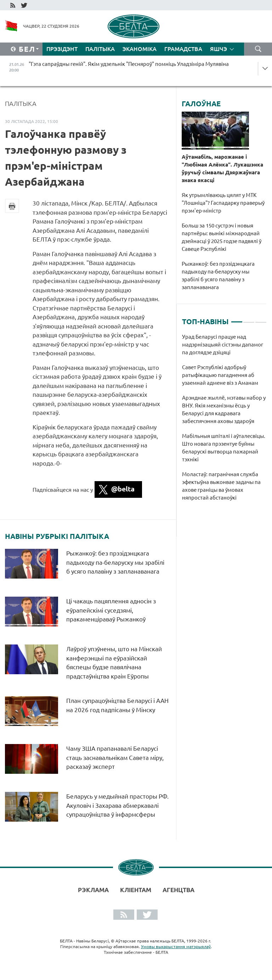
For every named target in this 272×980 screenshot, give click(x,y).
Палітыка (100, 49)
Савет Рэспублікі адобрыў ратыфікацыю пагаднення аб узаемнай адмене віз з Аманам (220, 375)
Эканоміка (140, 49)
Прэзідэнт (62, 49)
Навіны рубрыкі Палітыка (57, 536)
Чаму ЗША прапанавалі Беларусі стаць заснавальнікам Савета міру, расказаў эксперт (115, 757)
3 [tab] (261, 319)
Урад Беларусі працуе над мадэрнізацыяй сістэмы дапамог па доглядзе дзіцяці (223, 345)
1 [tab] (237, 319)
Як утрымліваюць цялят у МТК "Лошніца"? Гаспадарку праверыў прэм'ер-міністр (223, 203)
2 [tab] (249, 319)
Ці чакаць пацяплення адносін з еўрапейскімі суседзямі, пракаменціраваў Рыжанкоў (111, 610)
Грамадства (183, 49)
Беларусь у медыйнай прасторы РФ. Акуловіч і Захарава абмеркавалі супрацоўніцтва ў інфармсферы (117, 805)
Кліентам (136, 890)
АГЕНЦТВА (178, 890)
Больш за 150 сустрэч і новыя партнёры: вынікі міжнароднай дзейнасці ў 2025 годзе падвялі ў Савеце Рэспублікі (222, 237)
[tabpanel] (224, 421)
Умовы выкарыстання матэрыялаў (176, 947)
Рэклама (93, 890)
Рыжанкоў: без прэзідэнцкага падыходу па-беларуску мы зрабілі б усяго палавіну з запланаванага (115, 562)
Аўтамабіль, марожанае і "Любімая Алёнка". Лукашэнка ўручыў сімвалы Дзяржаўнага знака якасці (222, 168)
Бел (27, 49)
